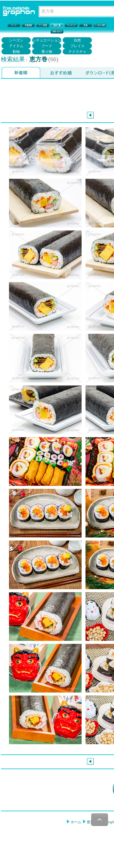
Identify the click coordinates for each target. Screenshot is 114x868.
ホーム (75, 822)
